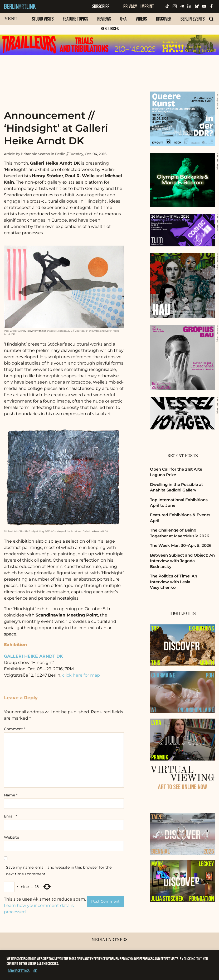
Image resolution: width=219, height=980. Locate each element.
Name (11, 795)
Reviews (104, 19)
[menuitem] (43, 21)
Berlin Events (193, 19)
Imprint (147, 6)
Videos (141, 19)
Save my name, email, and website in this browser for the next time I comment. (59, 871)
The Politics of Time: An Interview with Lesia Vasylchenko (174, 582)
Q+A (123, 19)
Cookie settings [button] (19, 971)
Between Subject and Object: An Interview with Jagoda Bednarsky (182, 561)
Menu (11, 19)
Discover (164, 19)
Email (10, 816)
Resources (110, 28)
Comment (15, 729)
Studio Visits (43, 19)
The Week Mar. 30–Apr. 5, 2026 (181, 545)
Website (11, 837)
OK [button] (35, 971)
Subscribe (101, 6)
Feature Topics (75, 19)
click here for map (81, 675)
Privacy (130, 6)
